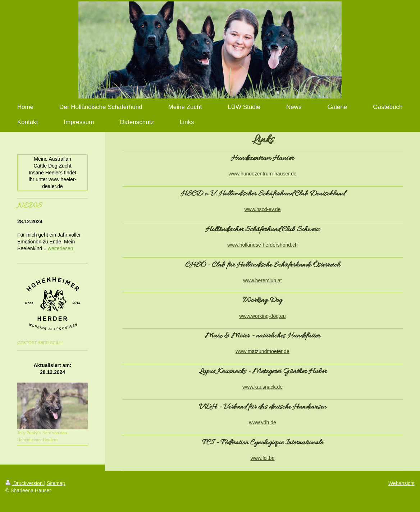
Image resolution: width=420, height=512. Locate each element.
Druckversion (25, 483)
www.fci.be (263, 458)
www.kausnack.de (262, 387)
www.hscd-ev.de (263, 209)
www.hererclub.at (262, 280)
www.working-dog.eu (262, 316)
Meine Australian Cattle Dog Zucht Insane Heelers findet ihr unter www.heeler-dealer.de (52, 173)
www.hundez (243, 174)
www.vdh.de (262, 422)
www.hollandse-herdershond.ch (262, 245)
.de (286, 351)
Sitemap (56, 483)
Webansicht (401, 483)
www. (241, 351)
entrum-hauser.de (277, 174)
